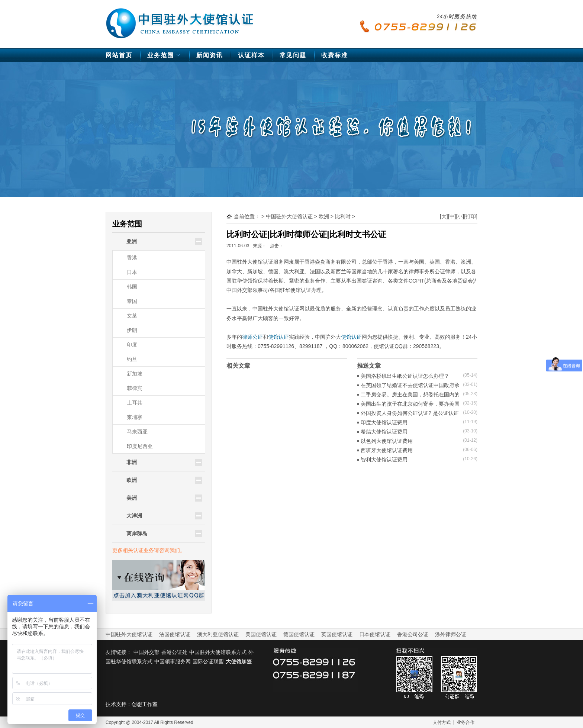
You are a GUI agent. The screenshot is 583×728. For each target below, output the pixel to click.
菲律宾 (135, 388)
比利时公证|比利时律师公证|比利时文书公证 (306, 234)
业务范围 (165, 57)
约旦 (132, 359)
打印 (471, 216)
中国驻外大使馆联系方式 (218, 652)
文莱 (132, 316)
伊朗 (132, 330)
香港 (132, 258)
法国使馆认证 (175, 634)
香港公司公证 (413, 634)
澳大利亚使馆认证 (218, 634)
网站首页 (119, 55)
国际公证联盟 (208, 661)
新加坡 (135, 374)
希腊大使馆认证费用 (384, 432)
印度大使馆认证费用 (384, 422)
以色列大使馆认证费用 (387, 441)
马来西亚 (137, 432)
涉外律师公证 (451, 634)
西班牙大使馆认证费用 (387, 450)
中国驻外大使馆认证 (180, 20)
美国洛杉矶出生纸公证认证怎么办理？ (405, 376)
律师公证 (252, 337)
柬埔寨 (135, 417)
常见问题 (293, 55)
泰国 (132, 301)
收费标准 (335, 55)
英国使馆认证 (337, 634)
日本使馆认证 (375, 634)
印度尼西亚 (140, 446)
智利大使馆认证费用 (384, 460)
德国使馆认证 (299, 634)
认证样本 (251, 55)
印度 (132, 345)
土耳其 (135, 403)
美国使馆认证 (261, 634)
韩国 (132, 287)
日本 (132, 272)
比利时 (343, 216)
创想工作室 (145, 704)
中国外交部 (146, 652)
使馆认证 (278, 337)
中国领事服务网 (173, 661)
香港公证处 (174, 652)
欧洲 (324, 216)
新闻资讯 (210, 55)
